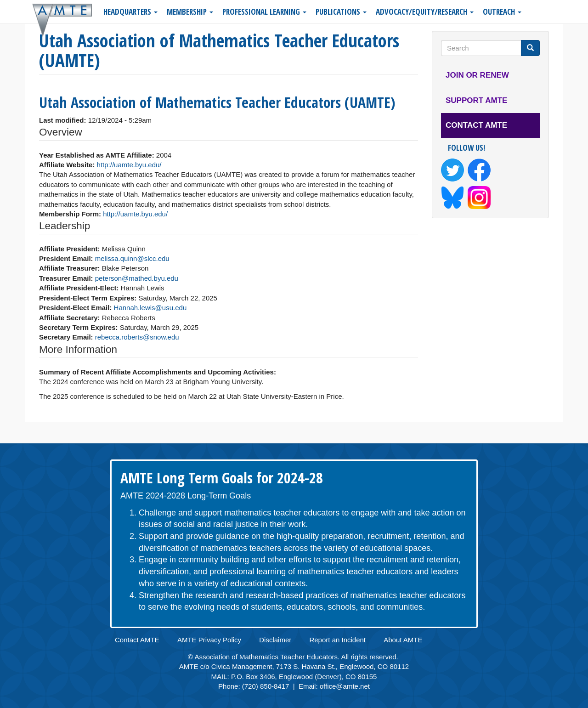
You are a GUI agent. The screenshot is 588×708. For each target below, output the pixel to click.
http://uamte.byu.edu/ (129, 165)
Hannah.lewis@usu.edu (150, 308)
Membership (190, 12)
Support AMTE (476, 100)
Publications (341, 12)
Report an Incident (337, 640)
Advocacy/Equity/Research (425, 12)
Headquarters (130, 12)
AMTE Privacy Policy (209, 640)
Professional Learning (264, 12)
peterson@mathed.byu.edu (137, 278)
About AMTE (403, 640)
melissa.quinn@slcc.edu (132, 258)
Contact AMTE (476, 125)
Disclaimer (275, 640)
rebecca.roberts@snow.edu (137, 337)
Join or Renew (477, 75)
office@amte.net (345, 686)
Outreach (502, 12)
